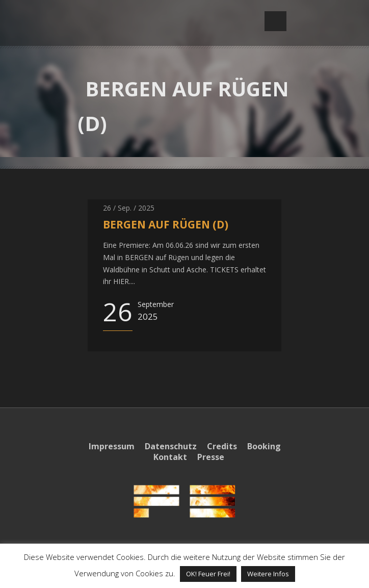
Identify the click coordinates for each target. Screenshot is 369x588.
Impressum (112, 446)
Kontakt (170, 457)
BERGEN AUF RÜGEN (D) (166, 224)
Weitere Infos (268, 574)
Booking (264, 446)
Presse (211, 457)
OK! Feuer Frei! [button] (208, 574)
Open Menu (275, 21)
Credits (222, 446)
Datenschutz (171, 446)
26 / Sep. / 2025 (129, 208)
